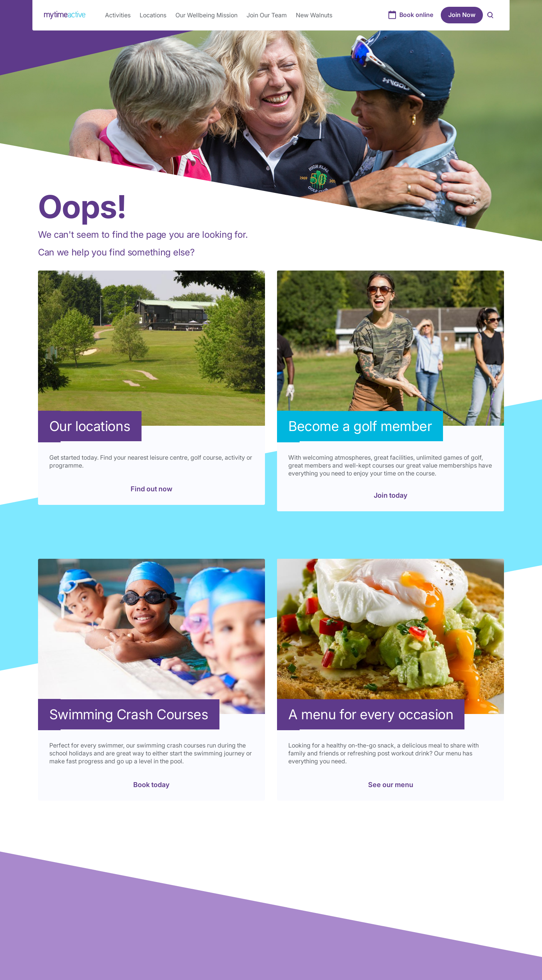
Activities (118, 15)
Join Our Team (267, 15)
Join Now (462, 15)
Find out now (151, 489)
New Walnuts (314, 15)
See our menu (391, 785)
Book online (416, 15)
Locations (153, 15)
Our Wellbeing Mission (206, 15)
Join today (391, 495)
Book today (151, 785)
